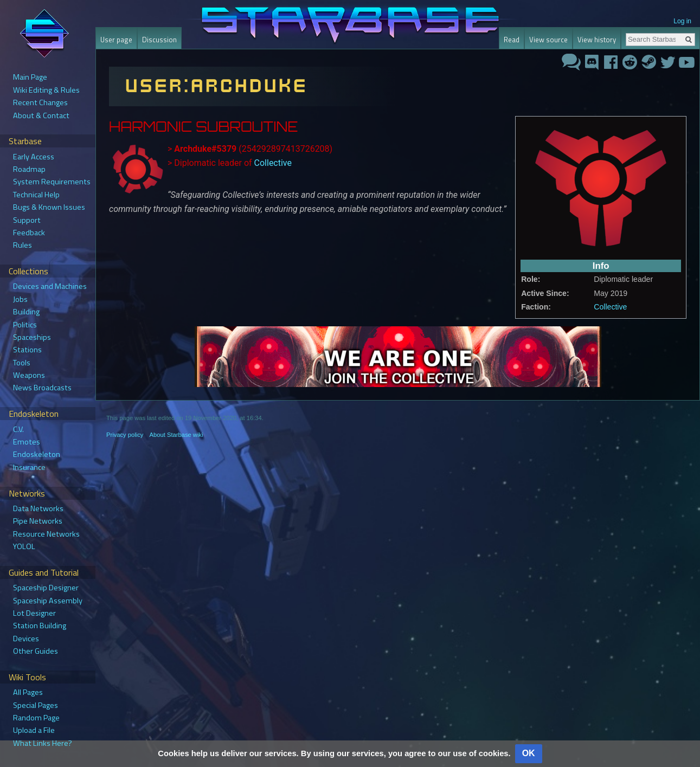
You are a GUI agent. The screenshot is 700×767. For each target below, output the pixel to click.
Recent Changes (40, 102)
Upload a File (34, 730)
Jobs (20, 299)
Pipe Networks (38, 521)
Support (27, 220)
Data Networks (38, 508)
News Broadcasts (42, 388)
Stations (27, 350)
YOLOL (24, 546)
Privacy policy (125, 435)
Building (26, 312)
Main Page (30, 77)
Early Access (34, 157)
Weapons (29, 375)
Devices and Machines (50, 286)
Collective (610, 307)
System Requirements (52, 182)
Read (512, 40)
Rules (23, 245)
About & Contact (41, 115)
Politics (25, 325)
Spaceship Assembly (48, 601)
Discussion (159, 40)
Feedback (29, 233)
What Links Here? (43, 743)
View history (597, 40)
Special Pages (36, 705)
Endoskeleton (37, 454)
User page (116, 40)
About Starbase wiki (176, 435)
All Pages (28, 692)
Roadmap (29, 169)
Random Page (36, 718)
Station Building (40, 626)
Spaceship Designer (46, 588)
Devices (26, 639)
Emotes (27, 442)
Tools (22, 363)
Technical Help (36, 195)
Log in (682, 21)
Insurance (29, 467)
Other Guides (36, 651)
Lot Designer (34, 613)
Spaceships (32, 337)
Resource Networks (46, 534)
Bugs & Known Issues (49, 207)
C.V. (18, 429)
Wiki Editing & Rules (46, 90)
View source (548, 40)
